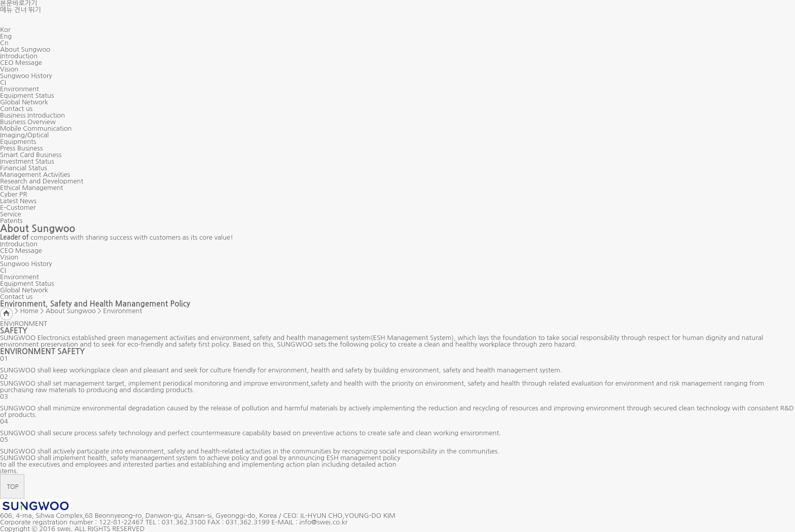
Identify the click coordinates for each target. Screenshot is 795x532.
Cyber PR (14, 194)
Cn (4, 43)
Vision (9, 69)
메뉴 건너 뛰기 (21, 10)
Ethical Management (32, 188)
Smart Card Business (31, 155)
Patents (11, 221)
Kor (5, 30)
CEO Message (21, 63)
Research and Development (42, 181)
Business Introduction (32, 115)
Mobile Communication (36, 128)
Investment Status (27, 161)
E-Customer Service (18, 211)
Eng (6, 36)
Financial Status (24, 168)
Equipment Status (27, 96)
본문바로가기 (19, 3)
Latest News (18, 201)
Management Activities (35, 175)
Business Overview (28, 122)
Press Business (21, 148)
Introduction (19, 56)
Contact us (16, 109)
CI (3, 82)
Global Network (24, 102)
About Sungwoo (25, 49)
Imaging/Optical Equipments (24, 138)
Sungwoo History (26, 76)
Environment (20, 89)
